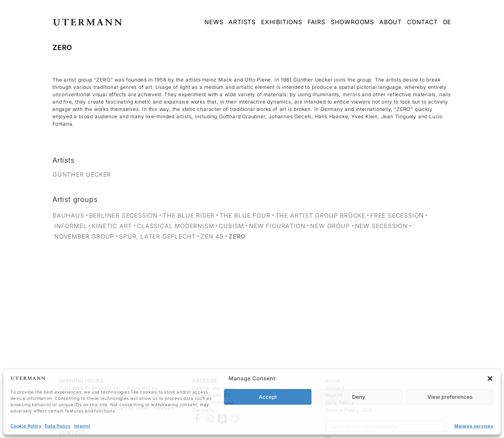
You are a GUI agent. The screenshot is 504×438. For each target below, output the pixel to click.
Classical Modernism (175, 226)
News (214, 22)
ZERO (237, 236)
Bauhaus (68, 216)
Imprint (82, 426)
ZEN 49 (212, 236)
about (391, 22)
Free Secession (397, 216)
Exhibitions (282, 22)
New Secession (381, 226)
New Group (330, 226)
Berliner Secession (124, 216)
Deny (359, 397)
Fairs (317, 22)
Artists (242, 22)
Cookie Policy (26, 426)
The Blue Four (245, 216)
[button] (490, 379)
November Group (84, 236)
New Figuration (277, 226)
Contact (422, 22)
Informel (71, 226)
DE (447, 22)
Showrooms (352, 22)
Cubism (231, 226)
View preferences (450, 397)
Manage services (474, 426)
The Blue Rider (189, 216)
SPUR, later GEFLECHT (157, 236)
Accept (268, 397)
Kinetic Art (112, 226)
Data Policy (58, 426)
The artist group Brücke (320, 216)
